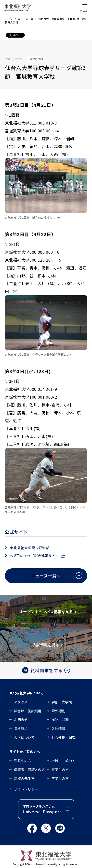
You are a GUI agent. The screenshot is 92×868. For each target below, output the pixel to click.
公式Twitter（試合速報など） (34, 556)
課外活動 (58, 711)
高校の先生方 (24, 778)
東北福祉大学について (26, 693)
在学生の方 (60, 770)
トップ (9, 19)
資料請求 (21, 728)
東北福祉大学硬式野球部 (30, 548)
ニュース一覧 (26, 19)
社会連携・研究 (64, 737)
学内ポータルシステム (42, 809)
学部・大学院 (62, 702)
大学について (24, 737)
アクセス (21, 702)
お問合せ (21, 720)
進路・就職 (60, 720)
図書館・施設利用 (28, 711)
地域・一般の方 (64, 761)
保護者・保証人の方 (29, 770)
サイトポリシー (26, 789)
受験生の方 (23, 761)
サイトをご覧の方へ (25, 752)
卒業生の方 (60, 778)
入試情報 (58, 728)
